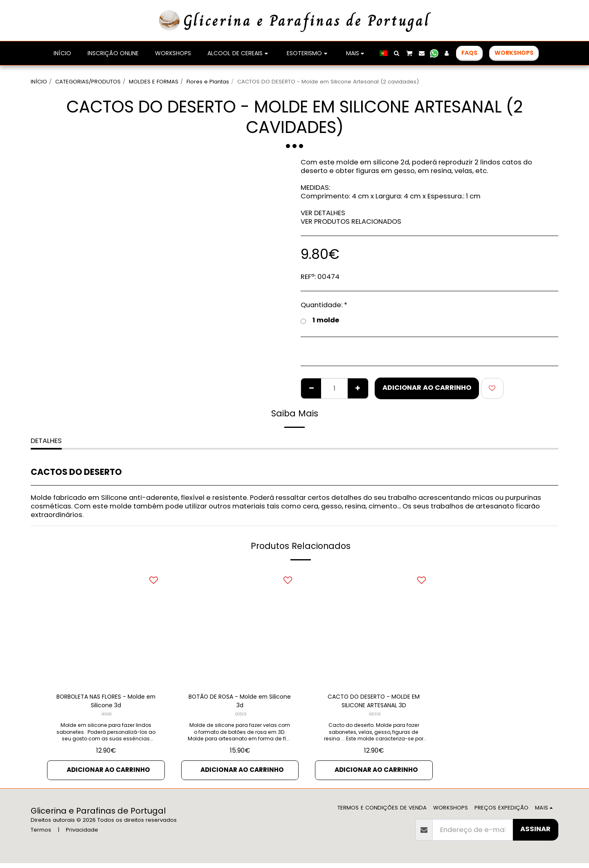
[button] (437, 53)
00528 (241, 717)
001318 (374, 717)
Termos (41, 835)
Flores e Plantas (208, 82)
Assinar (535, 834)
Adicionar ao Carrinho (427, 388)
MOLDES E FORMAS (154, 82)
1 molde (320, 320)
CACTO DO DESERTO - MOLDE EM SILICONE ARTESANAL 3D (374, 702)
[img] (106, 627)
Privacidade (82, 835)
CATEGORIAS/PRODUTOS (88, 82)
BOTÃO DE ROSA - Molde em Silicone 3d (240, 702)
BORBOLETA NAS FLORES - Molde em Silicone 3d (106, 702)
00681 (107, 717)
